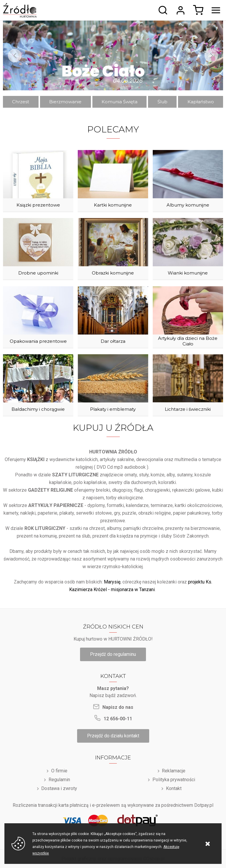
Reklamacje (174, 771)
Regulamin (59, 780)
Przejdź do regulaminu (113, 654)
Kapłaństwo (201, 102)
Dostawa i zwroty (59, 788)
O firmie (59, 771)
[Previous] (15, 56)
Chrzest (21, 102)
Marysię (112, 582)
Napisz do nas (118, 707)
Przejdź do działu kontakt (113, 736)
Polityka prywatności (174, 780)
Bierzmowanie (65, 102)
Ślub (162, 102)
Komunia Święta (119, 102)
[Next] (211, 56)
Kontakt (174, 788)
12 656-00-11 (118, 719)
